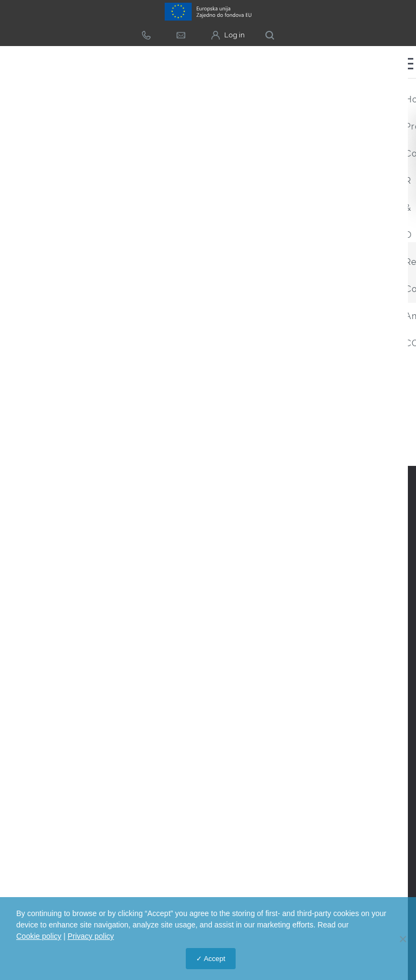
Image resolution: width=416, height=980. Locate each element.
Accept (214, 959)
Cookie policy (39, 936)
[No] (402, 939)
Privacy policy (91, 936)
